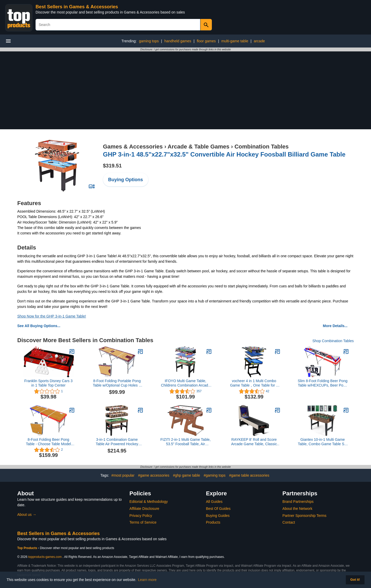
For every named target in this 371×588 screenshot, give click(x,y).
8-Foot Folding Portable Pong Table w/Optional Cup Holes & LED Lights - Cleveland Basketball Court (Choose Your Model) (117, 383)
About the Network (297, 509)
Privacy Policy (141, 516)
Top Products (28, 548)
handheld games (178, 41)
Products (213, 522)
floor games (206, 41)
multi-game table (235, 41)
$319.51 (112, 166)
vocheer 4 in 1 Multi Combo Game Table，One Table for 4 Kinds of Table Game (254, 383)
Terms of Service (143, 522)
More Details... (335, 326)
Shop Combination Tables (333, 341)
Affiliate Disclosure (144, 509)
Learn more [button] (147, 580)
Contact (289, 522)
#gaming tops (214, 475)
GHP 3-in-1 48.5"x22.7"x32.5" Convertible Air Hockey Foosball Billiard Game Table (224, 154)
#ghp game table (186, 475)
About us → (27, 515)
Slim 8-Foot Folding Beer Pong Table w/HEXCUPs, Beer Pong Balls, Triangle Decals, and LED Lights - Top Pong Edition (323, 383)
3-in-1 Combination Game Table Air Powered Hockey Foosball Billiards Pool (117, 442)
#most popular (123, 475)
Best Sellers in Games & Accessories (77, 7)
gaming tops (149, 41)
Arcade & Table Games (199, 147)
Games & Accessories (133, 147)
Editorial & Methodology (149, 502)
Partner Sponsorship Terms (304, 516)
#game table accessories (249, 475)
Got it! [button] (355, 580)
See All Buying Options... (39, 326)
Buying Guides (218, 516)
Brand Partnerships (298, 502)
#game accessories (154, 475)
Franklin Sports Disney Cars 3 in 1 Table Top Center (49, 383)
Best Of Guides (218, 509)
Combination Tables (262, 147)
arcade (259, 41)
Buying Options (126, 180)
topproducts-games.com (45, 557)
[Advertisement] (186, 90)
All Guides (214, 502)
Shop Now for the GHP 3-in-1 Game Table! (52, 316)
